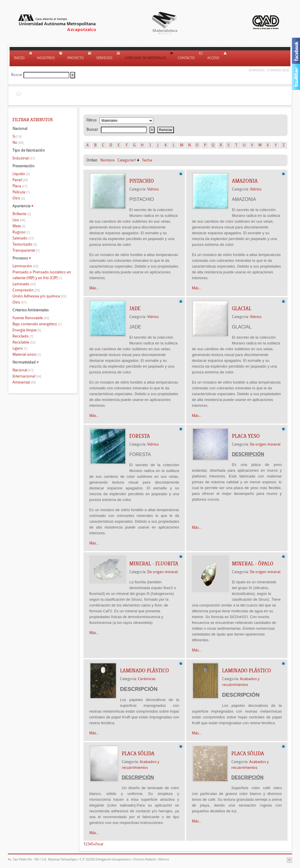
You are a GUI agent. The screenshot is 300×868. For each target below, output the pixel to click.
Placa (20, 186)
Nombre (107, 160)
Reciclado (23, 336)
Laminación (25, 266)
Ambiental (24, 382)
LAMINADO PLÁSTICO (144, 671)
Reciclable (24, 342)
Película (21, 192)
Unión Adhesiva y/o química (39, 296)
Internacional (27, 376)
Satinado (23, 238)
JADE (135, 308)
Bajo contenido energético (37, 324)
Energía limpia (27, 330)
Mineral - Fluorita (154, 564)
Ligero (20, 348)
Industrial (24, 158)
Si (17, 136)
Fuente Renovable (31, 318)
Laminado (24, 284)
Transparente (26, 250)
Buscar (17, 75)
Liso (19, 220)
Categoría (126, 160)
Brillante (22, 214)
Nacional (23, 370)
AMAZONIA (245, 181)
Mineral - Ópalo (253, 564)
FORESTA (140, 436)
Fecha (147, 160)
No (18, 142)
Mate (19, 226)
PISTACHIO (142, 181)
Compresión (26, 290)
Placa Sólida (138, 753)
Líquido (21, 174)
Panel (20, 180)
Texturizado (25, 244)
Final (99, 844)
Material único (27, 354)
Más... (94, 288)
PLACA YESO (246, 436)
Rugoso (21, 232)
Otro (19, 198)
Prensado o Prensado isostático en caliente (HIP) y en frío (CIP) (42, 275)
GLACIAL (242, 308)
